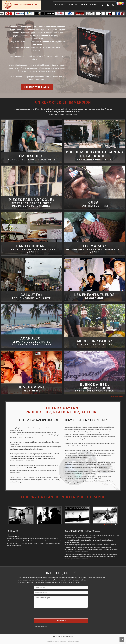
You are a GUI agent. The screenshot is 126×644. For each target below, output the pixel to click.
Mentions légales (69, 637)
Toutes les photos (110, 525)
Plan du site (56, 637)
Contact (94, 5)
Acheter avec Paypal (37, 87)
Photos (84, 5)
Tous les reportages (116, 396)
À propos (73, 5)
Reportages (60, 5)
